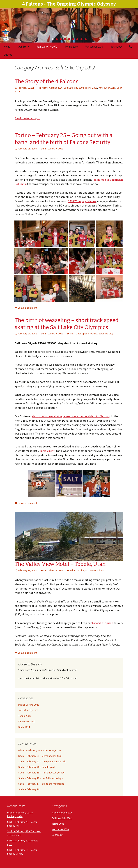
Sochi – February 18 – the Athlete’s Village (41, 778)
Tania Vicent (47, 451)
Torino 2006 (71, 47)
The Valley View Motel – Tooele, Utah (60, 564)
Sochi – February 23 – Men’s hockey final (40, 756)
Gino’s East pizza (103, 623)
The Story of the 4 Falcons (47, 81)
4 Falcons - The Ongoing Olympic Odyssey (69, 4)
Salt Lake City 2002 (47, 47)
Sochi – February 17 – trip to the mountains (41, 784)
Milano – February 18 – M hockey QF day (40, 750)
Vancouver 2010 (94, 47)
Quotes (8, 55)
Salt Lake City (106, 334)
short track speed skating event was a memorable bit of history (71, 416)
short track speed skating (83, 334)
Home (7, 47)
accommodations (95, 570)
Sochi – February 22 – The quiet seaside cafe (42, 761)
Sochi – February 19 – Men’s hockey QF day (41, 773)
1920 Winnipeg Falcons (82, 201)
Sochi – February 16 (29, 789)
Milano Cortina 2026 (52, 88)
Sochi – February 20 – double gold (36, 767)
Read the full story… (27, 118)
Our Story (23, 47)
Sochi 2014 (116, 47)
